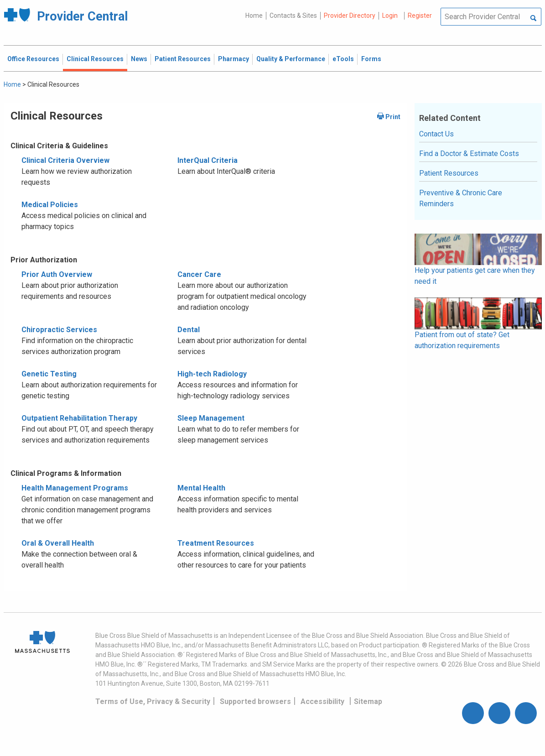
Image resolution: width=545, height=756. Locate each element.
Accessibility (322, 701)
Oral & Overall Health (58, 543)
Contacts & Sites (293, 16)
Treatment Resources (216, 543)
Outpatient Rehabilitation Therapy (79, 418)
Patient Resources (449, 173)
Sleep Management (211, 418)
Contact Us (436, 134)
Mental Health (201, 488)
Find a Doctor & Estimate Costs (469, 154)
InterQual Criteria (208, 160)
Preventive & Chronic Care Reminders (461, 198)
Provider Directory (350, 16)
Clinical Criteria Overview (65, 160)
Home (254, 16)
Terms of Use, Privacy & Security (153, 701)
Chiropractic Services (59, 330)
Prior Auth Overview (57, 274)
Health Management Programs (75, 488)
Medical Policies (50, 205)
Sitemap (368, 701)
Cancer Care (199, 274)
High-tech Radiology (212, 374)
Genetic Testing (49, 374)
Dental (189, 330)
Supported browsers (255, 701)
